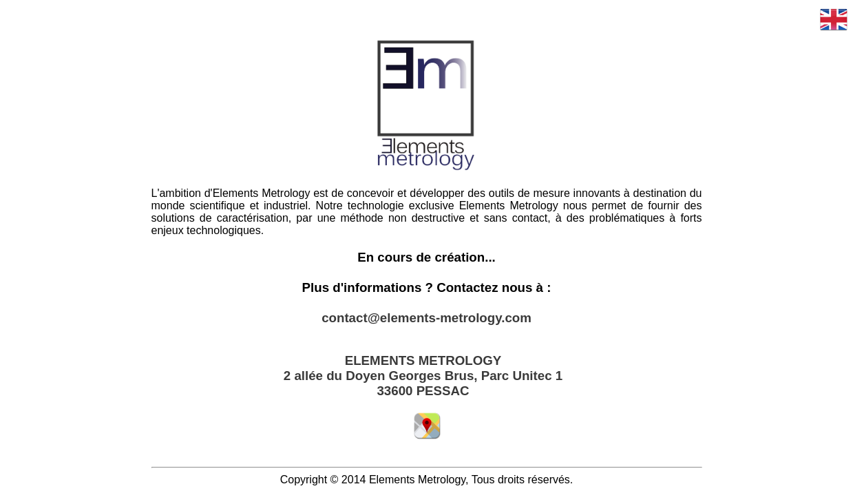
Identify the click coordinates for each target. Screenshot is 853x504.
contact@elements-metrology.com (426, 318)
